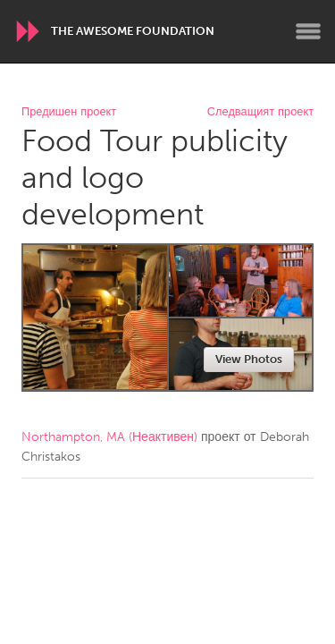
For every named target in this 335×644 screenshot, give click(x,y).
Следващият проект (260, 112)
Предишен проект (69, 112)
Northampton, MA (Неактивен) (109, 437)
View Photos (249, 359)
